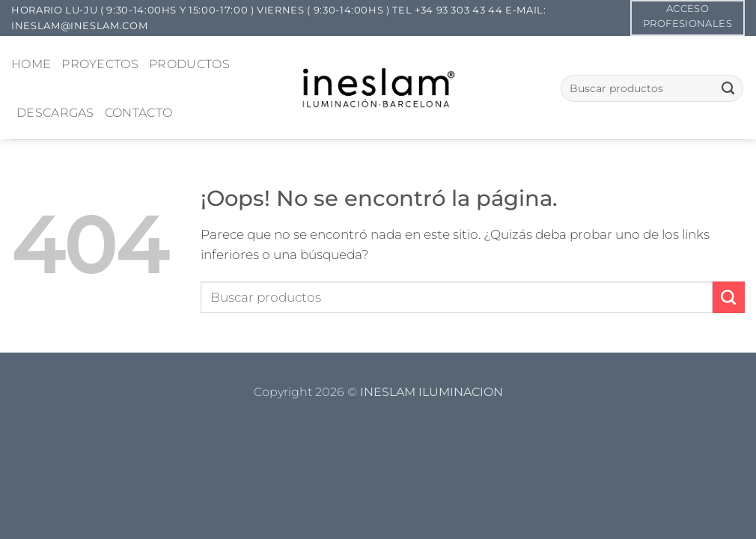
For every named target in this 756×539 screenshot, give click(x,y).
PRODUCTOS (189, 64)
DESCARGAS (55, 113)
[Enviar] (728, 88)
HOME (31, 64)
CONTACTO (139, 113)
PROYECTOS (100, 64)
